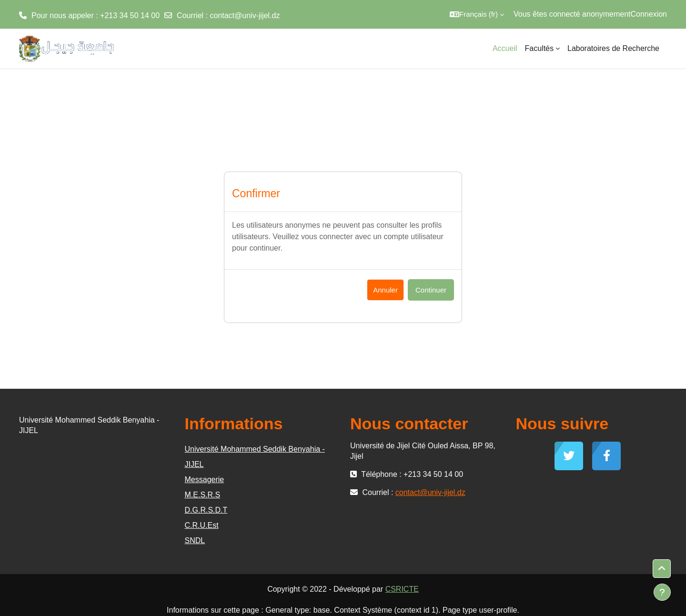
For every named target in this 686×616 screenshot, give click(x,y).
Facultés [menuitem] (539, 48)
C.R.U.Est (202, 525)
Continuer (431, 290)
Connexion (649, 14)
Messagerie (205, 480)
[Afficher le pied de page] (662, 592)
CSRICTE (402, 589)
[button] (477, 14)
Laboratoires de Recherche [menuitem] (613, 48)
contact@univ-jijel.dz (245, 15)
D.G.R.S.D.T (206, 510)
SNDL (195, 540)
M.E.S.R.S (203, 495)
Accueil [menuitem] (505, 48)
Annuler (385, 290)
